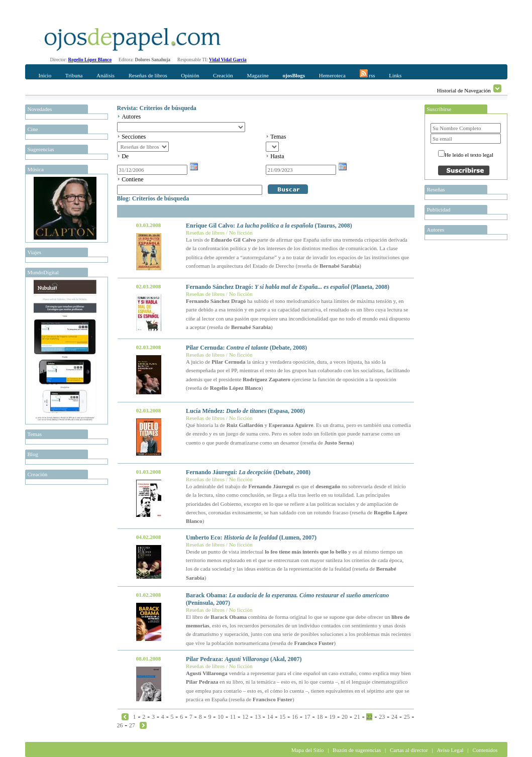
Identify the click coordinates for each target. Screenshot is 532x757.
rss (367, 74)
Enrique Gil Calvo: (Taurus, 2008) (269, 226)
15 (282, 717)
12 (245, 717)
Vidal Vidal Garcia (228, 60)
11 (233, 717)
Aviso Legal (450, 750)
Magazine (257, 75)
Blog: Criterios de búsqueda (153, 198)
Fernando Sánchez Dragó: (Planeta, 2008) (288, 287)
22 (369, 717)
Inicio (45, 75)
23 (382, 717)
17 (307, 717)
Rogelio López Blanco (90, 60)
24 (394, 717)
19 (332, 717)
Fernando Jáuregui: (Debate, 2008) (248, 472)
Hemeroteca (332, 75)
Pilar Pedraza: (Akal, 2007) (244, 659)
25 (407, 717)
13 (258, 717)
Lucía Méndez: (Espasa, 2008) (245, 411)
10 (221, 717)
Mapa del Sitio (308, 750)
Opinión (190, 75)
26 (120, 725)
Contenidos (485, 750)
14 (270, 717)
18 (320, 717)
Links (395, 75)
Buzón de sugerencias (357, 750)
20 (345, 717)
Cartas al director (409, 750)
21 (357, 717)
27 (132, 725)
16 (295, 717)
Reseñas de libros (148, 75)
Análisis (105, 75)
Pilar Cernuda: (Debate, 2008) (246, 348)
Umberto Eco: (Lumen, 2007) (251, 537)
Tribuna (74, 75)
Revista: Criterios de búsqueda (157, 108)
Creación (223, 75)
